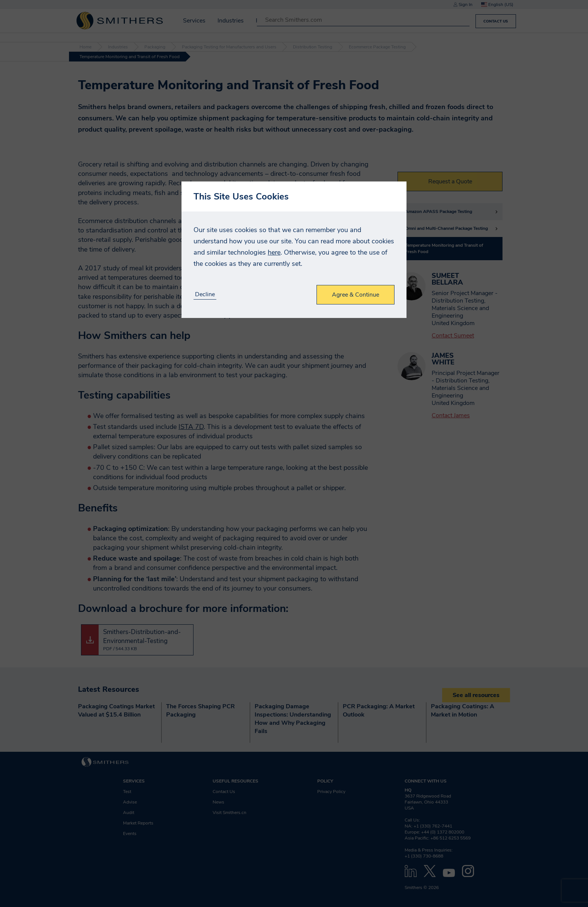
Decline (205, 295)
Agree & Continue (355, 295)
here (274, 252)
